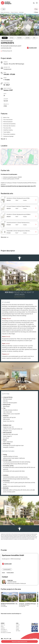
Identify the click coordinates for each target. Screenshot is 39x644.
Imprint (3, 573)
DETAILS (12, 38)
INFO (34, 38)
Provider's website (10, 573)
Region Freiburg (14, 12)
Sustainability (4, 631)
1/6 (36, 33)
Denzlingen (21, 12)
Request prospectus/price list (19, 641)
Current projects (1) (7, 569)
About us (3, 625)
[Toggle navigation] (37, 3)
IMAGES (5, 38)
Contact (18, 625)
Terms (17, 626)
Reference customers (6, 633)
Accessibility (4, 629)
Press (2, 626)
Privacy (18, 628)
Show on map (19, 157)
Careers (3, 628)
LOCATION (27, 38)
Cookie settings (18, 630)
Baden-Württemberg (5, 12)
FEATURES (19, 38)
